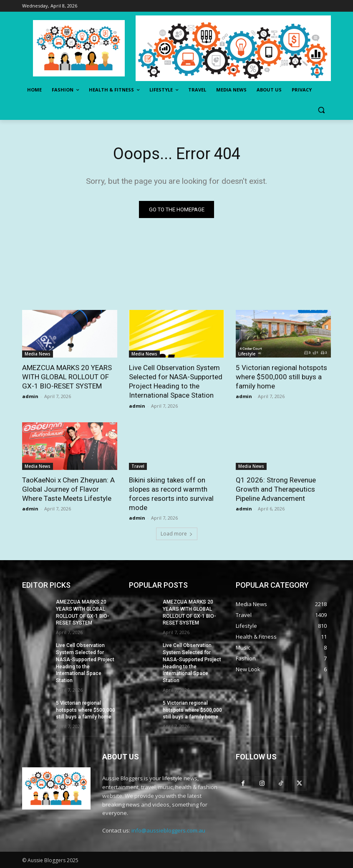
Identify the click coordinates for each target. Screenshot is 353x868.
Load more (177, 534)
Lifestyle (247, 354)
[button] (321, 110)
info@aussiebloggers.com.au (168, 830)
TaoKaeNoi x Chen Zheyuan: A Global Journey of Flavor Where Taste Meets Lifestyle (68, 489)
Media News (38, 354)
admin (30, 396)
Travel (138, 466)
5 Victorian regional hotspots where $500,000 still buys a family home (281, 377)
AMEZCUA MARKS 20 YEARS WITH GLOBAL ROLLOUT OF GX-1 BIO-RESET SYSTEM (67, 377)
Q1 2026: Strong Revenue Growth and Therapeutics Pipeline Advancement (276, 489)
